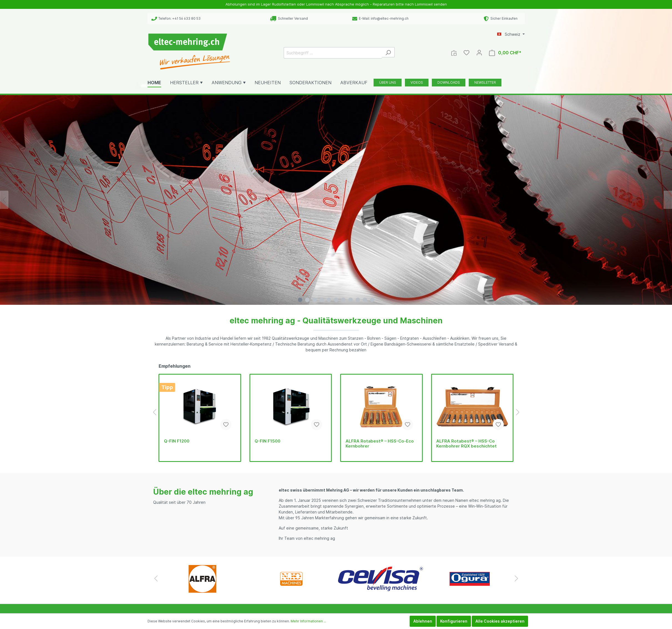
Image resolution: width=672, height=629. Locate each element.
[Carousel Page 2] (307, 300)
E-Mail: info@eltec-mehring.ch (380, 18)
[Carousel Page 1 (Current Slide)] (300, 300)
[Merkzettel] (466, 53)
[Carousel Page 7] (343, 300)
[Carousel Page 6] (336, 300)
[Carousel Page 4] (322, 300)
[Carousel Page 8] (351, 300)
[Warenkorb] (505, 53)
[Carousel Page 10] (365, 300)
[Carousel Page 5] (329, 300)
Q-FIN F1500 (267, 441)
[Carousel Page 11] (372, 300)
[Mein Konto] (479, 53)
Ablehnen (423, 621)
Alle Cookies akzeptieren (500, 621)
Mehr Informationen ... (308, 621)
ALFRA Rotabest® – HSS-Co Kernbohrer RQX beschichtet (466, 444)
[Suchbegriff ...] (333, 53)
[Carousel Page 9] (358, 300)
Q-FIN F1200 (177, 441)
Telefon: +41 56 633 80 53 (176, 18)
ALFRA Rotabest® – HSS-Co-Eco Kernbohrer (380, 444)
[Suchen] (388, 52)
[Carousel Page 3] (315, 300)
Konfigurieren (454, 621)
